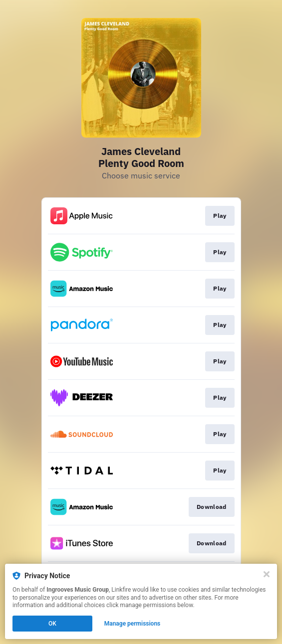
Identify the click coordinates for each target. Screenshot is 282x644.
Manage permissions (133, 624)
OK (52, 624)
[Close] (267, 574)
